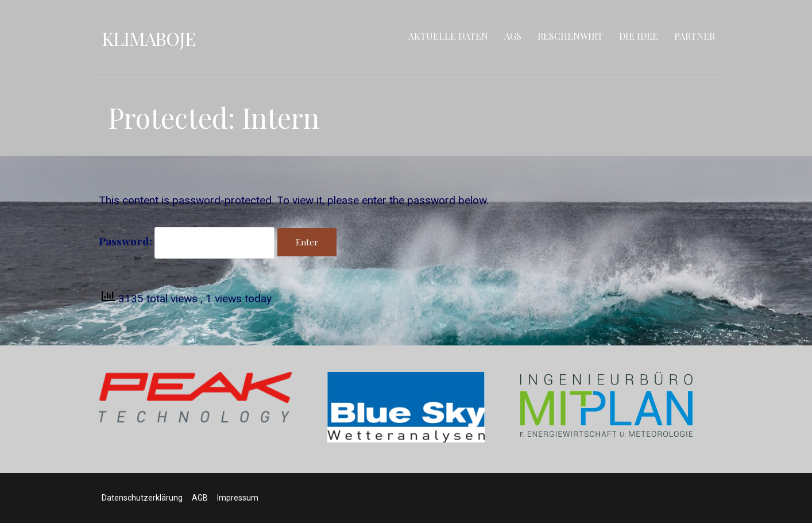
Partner (695, 36)
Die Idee (639, 36)
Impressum (238, 498)
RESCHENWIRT (570, 36)
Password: (187, 241)
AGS (513, 36)
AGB (200, 498)
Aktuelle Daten (448, 36)
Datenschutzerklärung (142, 498)
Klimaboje (149, 38)
